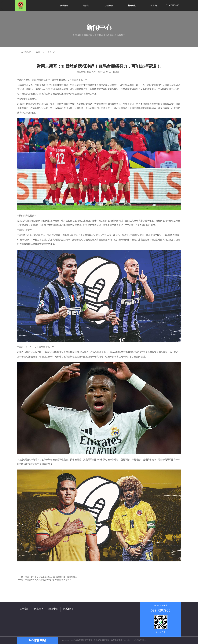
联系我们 (68, 609)
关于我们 (24, 609)
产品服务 (39, 609)
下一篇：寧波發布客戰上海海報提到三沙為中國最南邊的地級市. (45, 580)
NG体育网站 (140, 640)
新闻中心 (51, 52)
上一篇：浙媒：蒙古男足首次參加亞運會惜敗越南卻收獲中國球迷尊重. (47, 577)
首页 (38, 52)
